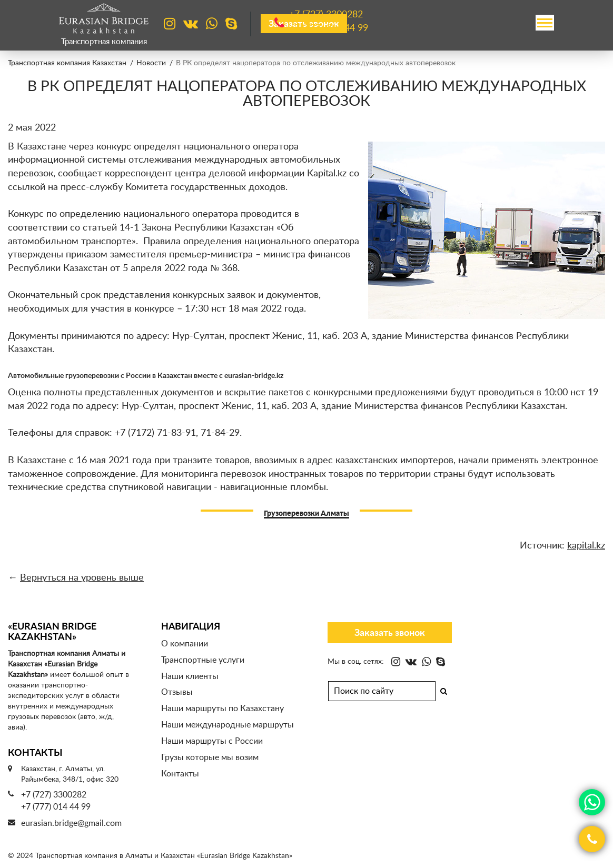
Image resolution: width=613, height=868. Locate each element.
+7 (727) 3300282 (54, 795)
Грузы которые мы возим (210, 757)
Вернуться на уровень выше (82, 578)
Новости (151, 63)
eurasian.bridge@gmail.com (71, 823)
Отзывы (177, 692)
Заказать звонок (390, 633)
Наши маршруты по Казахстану (223, 709)
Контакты (180, 774)
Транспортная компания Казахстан (67, 63)
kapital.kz (586, 546)
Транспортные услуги (203, 660)
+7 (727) (326, 15)
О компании (185, 644)
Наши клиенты (190, 676)
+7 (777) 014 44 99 (56, 807)
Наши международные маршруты (228, 725)
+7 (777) (329, 28)
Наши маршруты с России (212, 741)
